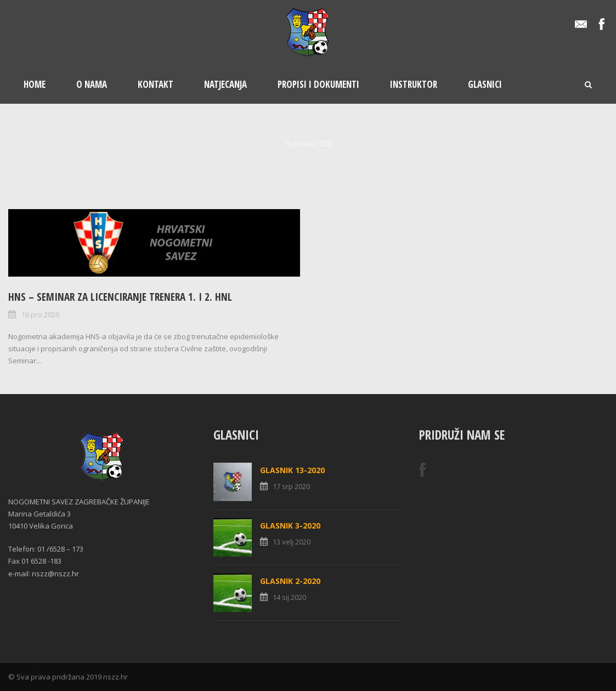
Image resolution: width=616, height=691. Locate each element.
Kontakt (156, 84)
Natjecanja (225, 84)
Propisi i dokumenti (318, 84)
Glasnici (485, 84)
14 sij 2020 (289, 597)
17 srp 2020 (291, 486)
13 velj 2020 (292, 542)
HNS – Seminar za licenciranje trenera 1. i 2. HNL (120, 297)
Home (35, 84)
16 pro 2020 (40, 314)
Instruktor (414, 84)
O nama (92, 84)
